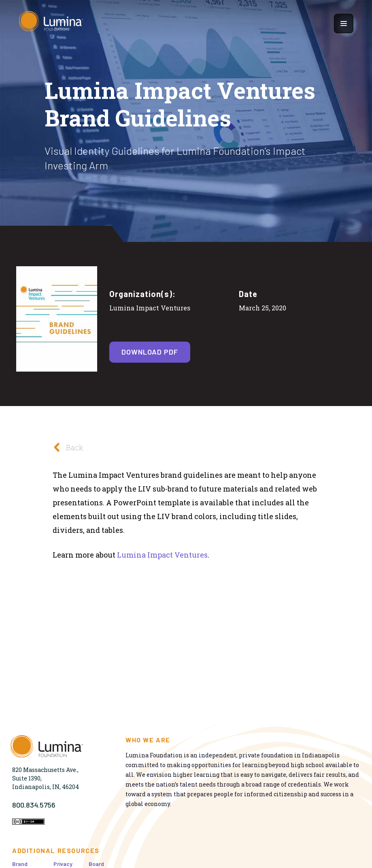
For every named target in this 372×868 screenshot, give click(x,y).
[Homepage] (51, 23)
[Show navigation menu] (344, 24)
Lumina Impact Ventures (162, 555)
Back (66, 447)
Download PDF (150, 352)
